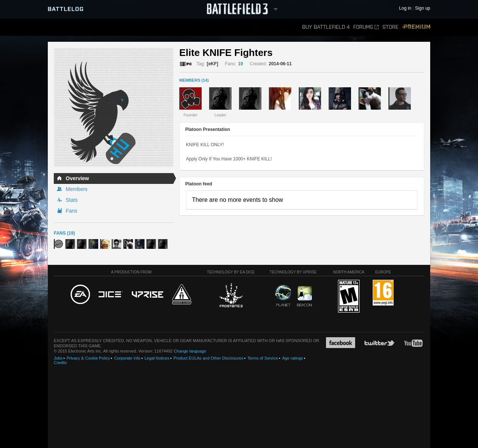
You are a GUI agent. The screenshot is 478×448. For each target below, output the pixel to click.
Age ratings (292, 358)
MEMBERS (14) (194, 80)
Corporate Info (127, 358)
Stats (72, 200)
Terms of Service (263, 358)
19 (240, 64)
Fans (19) (64, 233)
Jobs (58, 358)
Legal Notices (157, 358)
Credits (60, 363)
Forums (366, 27)
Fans (72, 211)
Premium (416, 27)
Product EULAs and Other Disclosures (208, 358)
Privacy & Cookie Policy (88, 358)
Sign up (423, 8)
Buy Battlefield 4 (326, 27)
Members (77, 189)
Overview (77, 178)
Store (390, 27)
